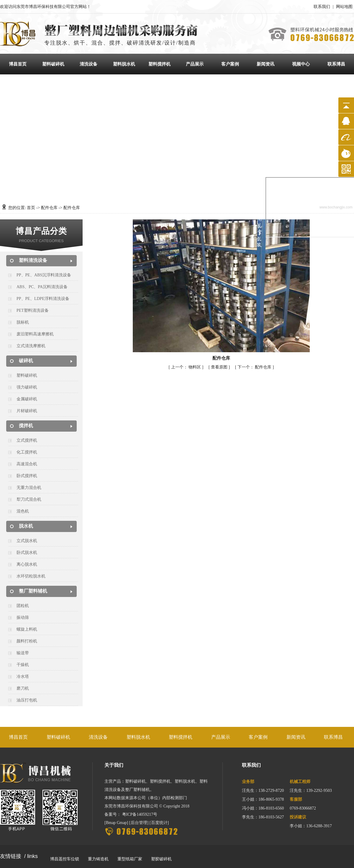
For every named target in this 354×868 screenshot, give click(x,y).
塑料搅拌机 (159, 64)
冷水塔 (23, 677)
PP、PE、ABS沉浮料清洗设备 (44, 275)
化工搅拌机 (27, 452)
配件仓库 (49, 208)
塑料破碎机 (53, 64)
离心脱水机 (27, 564)
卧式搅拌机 (27, 476)
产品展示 (195, 64)
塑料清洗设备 (33, 260)
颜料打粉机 (27, 641)
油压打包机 (27, 700)
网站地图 (344, 7)
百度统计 (159, 823)
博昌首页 (18, 64)
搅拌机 (26, 426)
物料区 (187, 367)
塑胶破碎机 (161, 859)
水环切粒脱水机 (31, 576)
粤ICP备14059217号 (140, 814)
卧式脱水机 (27, 553)
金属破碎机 (27, 399)
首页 (31, 208)
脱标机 (23, 322)
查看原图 (220, 367)
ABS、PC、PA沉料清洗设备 (42, 287)
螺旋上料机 (27, 629)
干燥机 (23, 665)
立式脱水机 (27, 541)
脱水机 (26, 526)
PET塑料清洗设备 (33, 310)
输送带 (23, 653)
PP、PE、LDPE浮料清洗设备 (43, 299)
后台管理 (139, 823)
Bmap (111, 823)
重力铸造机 (98, 859)
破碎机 (26, 361)
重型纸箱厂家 (130, 859)
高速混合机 (27, 464)
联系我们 (322, 7)
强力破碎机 (27, 387)
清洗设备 (88, 64)
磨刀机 (23, 688)
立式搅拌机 (27, 440)
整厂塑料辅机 (33, 591)
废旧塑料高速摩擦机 (35, 334)
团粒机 (23, 606)
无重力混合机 (29, 488)
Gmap (122, 823)
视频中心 (301, 64)
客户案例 (230, 64)
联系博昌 (336, 64)
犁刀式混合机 (29, 499)
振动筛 (23, 617)
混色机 (23, 511)
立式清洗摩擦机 (31, 346)
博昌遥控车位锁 (65, 859)
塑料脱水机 (124, 64)
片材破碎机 (27, 411)
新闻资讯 (265, 64)
